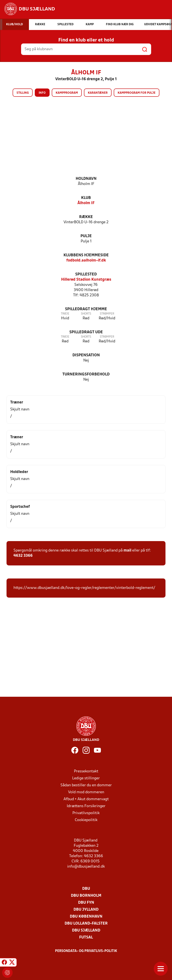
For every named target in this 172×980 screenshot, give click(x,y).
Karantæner (98, 93)
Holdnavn (86, 179)
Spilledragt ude (86, 332)
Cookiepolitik (86, 820)
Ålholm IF (86, 203)
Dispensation (86, 355)
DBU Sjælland (86, 931)
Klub (86, 198)
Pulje (86, 236)
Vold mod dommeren (86, 792)
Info (42, 93)
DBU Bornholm (86, 896)
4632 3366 (23, 556)
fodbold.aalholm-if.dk (86, 261)
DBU (86, 889)
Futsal (86, 937)
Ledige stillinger (86, 778)
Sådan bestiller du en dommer (86, 785)
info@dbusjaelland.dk (86, 867)
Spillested (86, 274)
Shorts (86, 314)
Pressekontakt (86, 771)
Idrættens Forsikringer (86, 806)
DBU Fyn (86, 903)
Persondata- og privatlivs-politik (86, 951)
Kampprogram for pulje (137, 93)
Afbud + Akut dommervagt (86, 799)
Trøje (65, 314)
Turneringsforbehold (86, 374)
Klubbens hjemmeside (86, 255)
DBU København (86, 917)
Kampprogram (67, 93)
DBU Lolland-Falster (86, 924)
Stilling (23, 93)
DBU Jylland (86, 910)
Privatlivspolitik (86, 813)
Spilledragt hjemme (86, 309)
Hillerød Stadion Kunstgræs (86, 280)
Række (86, 217)
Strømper (107, 314)
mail (127, 551)
